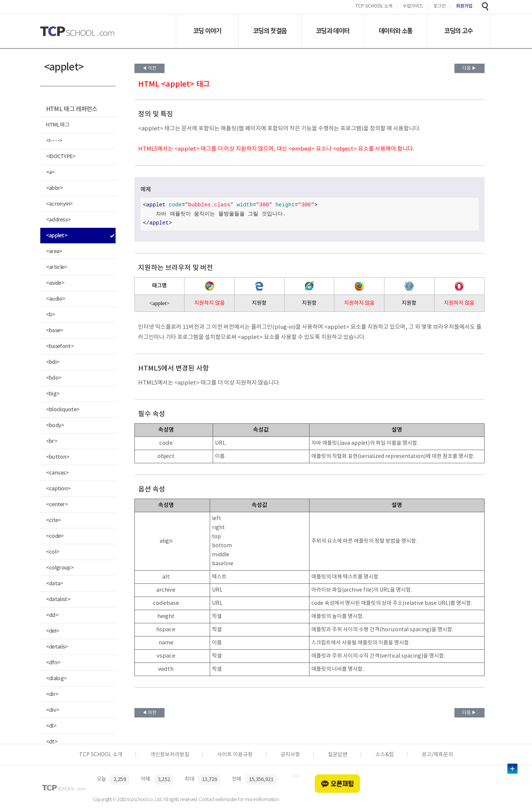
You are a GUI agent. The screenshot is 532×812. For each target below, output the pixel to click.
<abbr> (55, 188)
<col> (53, 552)
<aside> (55, 283)
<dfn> (53, 663)
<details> (57, 647)
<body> (55, 425)
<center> (57, 504)
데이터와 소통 (396, 31)
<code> (55, 536)
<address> (58, 220)
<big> (53, 394)
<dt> (52, 742)
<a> (50, 172)
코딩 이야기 (207, 31)
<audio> (56, 299)
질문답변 (338, 755)
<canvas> (57, 473)
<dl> (51, 726)
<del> (53, 631)
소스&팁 (385, 755)
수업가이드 (413, 7)
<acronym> (59, 204)
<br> (52, 441)
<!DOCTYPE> (61, 156)
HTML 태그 (58, 125)
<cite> (54, 520)
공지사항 (290, 755)
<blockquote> (63, 410)
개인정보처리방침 (170, 755)
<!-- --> (54, 141)
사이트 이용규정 (235, 755)
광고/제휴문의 (437, 755)
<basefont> (60, 346)
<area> (54, 251)
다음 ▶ (469, 68)
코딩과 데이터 (333, 31)
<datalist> (58, 599)
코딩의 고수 (458, 31)
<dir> (52, 694)
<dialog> (56, 678)
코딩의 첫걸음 (270, 31)
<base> (55, 330)
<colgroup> (60, 568)
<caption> (58, 489)
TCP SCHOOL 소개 (374, 7)
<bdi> (53, 362)
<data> (55, 584)
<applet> (57, 236)
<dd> (52, 615)
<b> (51, 315)
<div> (53, 710)
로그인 (440, 7)
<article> (57, 267)
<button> (58, 457)
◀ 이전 (149, 68)
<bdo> (54, 378)
